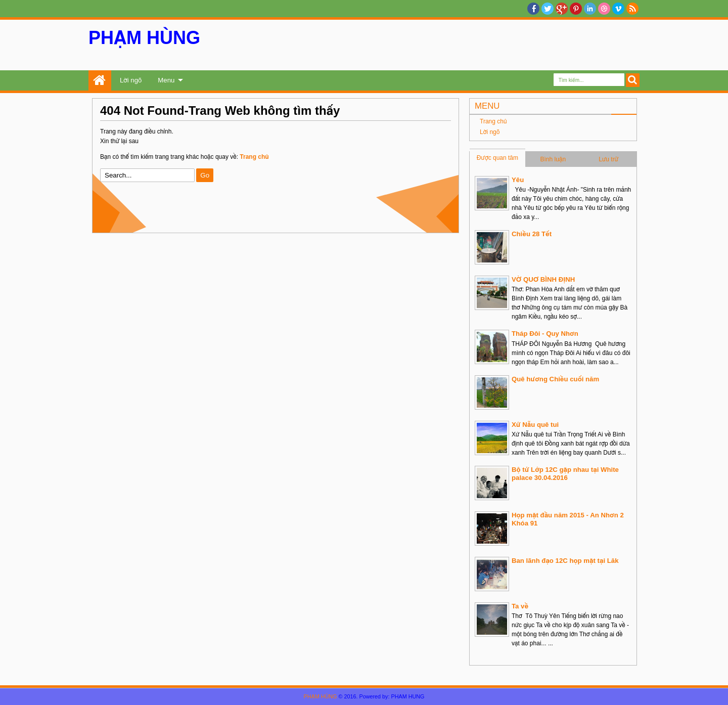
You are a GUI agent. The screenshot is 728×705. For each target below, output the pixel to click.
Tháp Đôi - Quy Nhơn (545, 334)
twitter (548, 9)
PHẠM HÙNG (144, 38)
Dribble (604, 9)
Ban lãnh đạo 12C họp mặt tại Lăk (565, 561)
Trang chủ (100, 80)
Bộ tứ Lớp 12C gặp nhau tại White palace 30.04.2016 (565, 474)
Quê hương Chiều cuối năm (555, 379)
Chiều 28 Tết (532, 234)
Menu (166, 80)
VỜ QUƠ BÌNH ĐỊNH (543, 279)
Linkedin (590, 9)
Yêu (518, 180)
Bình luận (553, 159)
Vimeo (618, 9)
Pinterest (576, 9)
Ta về (520, 606)
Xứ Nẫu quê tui (535, 425)
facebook (533, 9)
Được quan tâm (497, 158)
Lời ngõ (131, 80)
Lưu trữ (608, 159)
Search (633, 80)
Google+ (562, 9)
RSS (632, 9)
